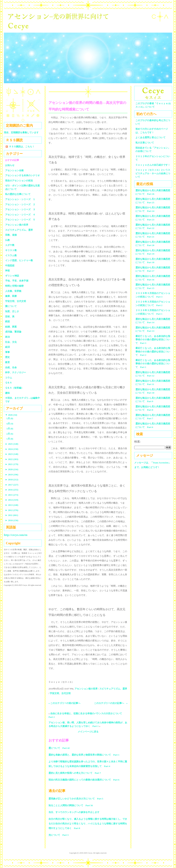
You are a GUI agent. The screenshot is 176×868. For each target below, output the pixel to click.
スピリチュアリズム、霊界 (113, 689)
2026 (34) (11, 415)
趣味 (7, 393)
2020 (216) (12, 469)
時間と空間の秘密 (14, 286)
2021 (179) (12, 464)
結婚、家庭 (11, 327)
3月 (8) (10, 429)
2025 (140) (12, 444)
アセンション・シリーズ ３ (20, 209)
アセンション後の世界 (86, 689)
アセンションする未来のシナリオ (22, 175)
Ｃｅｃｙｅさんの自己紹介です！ (153, 165)
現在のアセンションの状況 (19, 181)
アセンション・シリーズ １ (20, 199)
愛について (11, 306)
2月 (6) (10, 434)
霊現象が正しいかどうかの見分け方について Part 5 (76, 799)
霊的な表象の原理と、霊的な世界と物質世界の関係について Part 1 (84, 755)
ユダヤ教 (10, 245)
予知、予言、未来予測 (17, 281)
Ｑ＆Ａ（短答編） (14, 388)
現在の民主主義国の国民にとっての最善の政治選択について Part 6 (84, 780)
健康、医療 (11, 296)
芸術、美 (10, 317)
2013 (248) (12, 505)
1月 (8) (10, 439)
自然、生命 (11, 367)
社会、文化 (11, 342)
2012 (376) (12, 510)
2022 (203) (12, 459)
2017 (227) (12, 485)
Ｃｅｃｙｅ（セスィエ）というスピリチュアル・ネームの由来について (153, 173)
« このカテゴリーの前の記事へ (64, 703)
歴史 (7, 357)
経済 (7, 347)
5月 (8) (10, 418)
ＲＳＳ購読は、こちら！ (22, 147)
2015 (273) (12, 495)
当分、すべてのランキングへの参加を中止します (74, 812)
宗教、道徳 (11, 235)
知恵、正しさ (12, 311)
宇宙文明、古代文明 (60, 693)
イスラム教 (11, 255)
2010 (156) (12, 520)
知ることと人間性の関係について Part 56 (71, 805)
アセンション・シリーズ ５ (20, 220)
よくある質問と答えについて (150, 137)
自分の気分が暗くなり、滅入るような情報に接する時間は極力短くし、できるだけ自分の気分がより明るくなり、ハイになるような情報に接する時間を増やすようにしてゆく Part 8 (88, 824)
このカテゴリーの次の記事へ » (111, 703)
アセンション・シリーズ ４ (20, 215)
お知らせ (10, 165)
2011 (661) (12, 515)
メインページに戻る (88, 732)
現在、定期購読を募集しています (21, 132)
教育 (7, 362)
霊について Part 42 (59, 748)
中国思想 (10, 266)
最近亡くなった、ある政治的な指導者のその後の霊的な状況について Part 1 (153, 364)
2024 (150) (12, 449)
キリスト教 (11, 250)
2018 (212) (12, 480)
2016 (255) (12, 490)
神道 (7, 271)
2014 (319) (12, 500)
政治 (7, 337)
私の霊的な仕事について (18, 194)
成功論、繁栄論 (13, 332)
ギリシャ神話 (12, 276)
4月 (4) (10, 424)
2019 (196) (12, 475)
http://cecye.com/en (16, 535)
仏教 (7, 240)
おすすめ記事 (12, 160)
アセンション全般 (14, 170)
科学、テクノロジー (16, 372)
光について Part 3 (58, 835)
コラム (9, 378)
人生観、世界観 (13, 291)
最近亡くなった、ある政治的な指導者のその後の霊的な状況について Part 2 (153, 352)
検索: (137, 442)
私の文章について (145, 143)
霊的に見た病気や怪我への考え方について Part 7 (75, 773)
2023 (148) (12, 454)
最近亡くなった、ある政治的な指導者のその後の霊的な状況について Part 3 (153, 340)
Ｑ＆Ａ (10, 383)
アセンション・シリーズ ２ (20, 204)
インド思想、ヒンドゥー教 (19, 260)
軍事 (7, 352)
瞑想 (7, 321)
